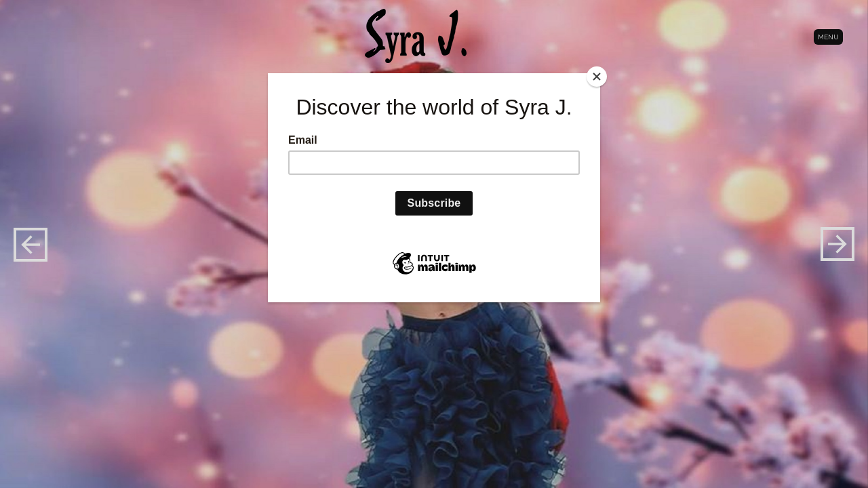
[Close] (597, 77)
